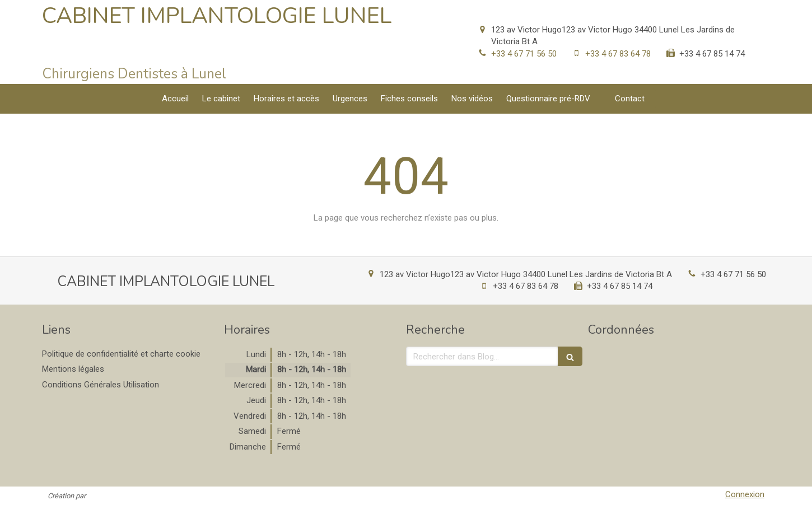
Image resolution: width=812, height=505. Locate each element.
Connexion (745, 494)
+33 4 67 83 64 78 (618, 54)
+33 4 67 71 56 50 (524, 54)
